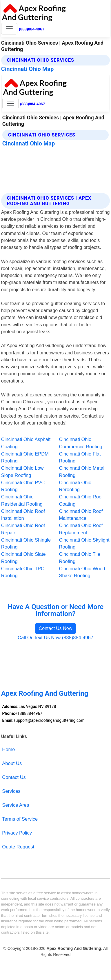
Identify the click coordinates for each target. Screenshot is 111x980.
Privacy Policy (17, 833)
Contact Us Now (56, 628)
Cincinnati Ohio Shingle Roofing (26, 543)
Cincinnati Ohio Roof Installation (23, 515)
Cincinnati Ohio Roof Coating (81, 500)
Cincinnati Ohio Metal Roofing (82, 472)
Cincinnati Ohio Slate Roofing (23, 558)
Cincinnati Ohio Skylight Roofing (84, 543)
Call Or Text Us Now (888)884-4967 (55, 637)
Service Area (16, 805)
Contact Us (14, 777)
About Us (12, 763)
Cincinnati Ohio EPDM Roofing (25, 457)
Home (8, 749)
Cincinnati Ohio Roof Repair (23, 529)
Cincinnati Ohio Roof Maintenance (81, 515)
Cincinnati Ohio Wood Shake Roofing (82, 572)
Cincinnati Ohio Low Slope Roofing (22, 472)
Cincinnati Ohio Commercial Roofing (81, 443)
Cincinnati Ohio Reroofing (75, 486)
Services (11, 791)
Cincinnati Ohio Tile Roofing (80, 558)
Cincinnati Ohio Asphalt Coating (26, 443)
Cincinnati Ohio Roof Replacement (81, 529)
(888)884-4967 (32, 29)
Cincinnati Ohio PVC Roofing (23, 486)
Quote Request (18, 847)
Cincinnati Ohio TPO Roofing (23, 572)
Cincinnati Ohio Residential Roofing (22, 500)
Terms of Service (20, 819)
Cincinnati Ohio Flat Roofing (80, 457)
